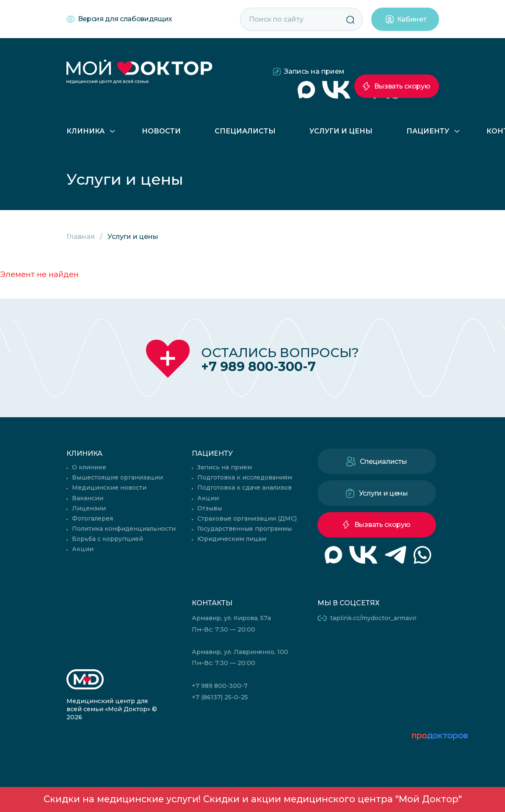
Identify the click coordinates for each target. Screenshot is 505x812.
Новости (161, 131)
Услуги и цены (341, 131)
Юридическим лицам (232, 539)
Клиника (86, 131)
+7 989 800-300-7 (258, 367)
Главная (81, 237)
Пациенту (428, 131)
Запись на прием (314, 71)
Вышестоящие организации (117, 477)
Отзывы (210, 508)
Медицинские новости (109, 488)
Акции (83, 549)
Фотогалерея (92, 518)
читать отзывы (440, 770)
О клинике (89, 467)
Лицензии (89, 508)
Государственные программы (244, 529)
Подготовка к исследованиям (245, 477)
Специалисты (245, 131)
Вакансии (88, 498)
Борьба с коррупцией (108, 539)
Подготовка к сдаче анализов (244, 488)
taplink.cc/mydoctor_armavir (373, 618)
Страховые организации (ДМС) (247, 518)
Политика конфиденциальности (124, 529)
